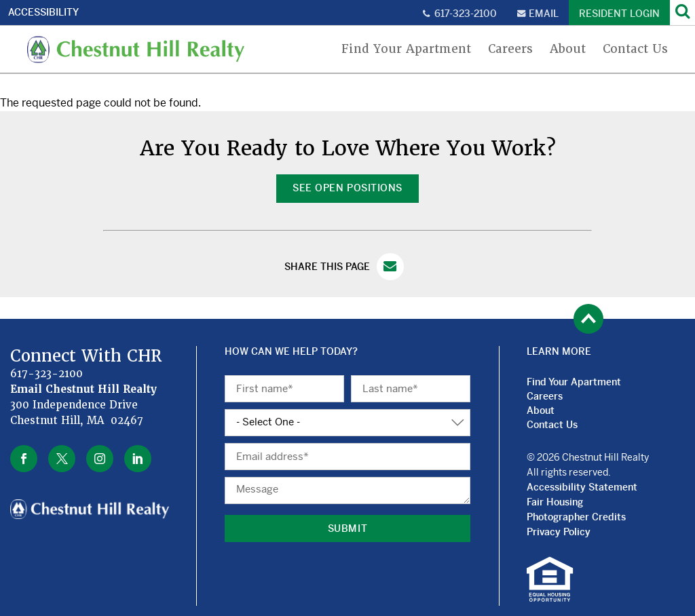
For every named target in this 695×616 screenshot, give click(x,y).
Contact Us (635, 49)
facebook (24, 459)
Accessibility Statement (582, 487)
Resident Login (619, 14)
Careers (510, 49)
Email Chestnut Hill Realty (84, 389)
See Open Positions (347, 188)
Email (544, 14)
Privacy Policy (559, 532)
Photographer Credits (576, 517)
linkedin (138, 459)
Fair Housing (555, 502)
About (568, 49)
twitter (62, 459)
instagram (100, 459)
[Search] (682, 13)
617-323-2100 (466, 14)
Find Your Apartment (406, 49)
